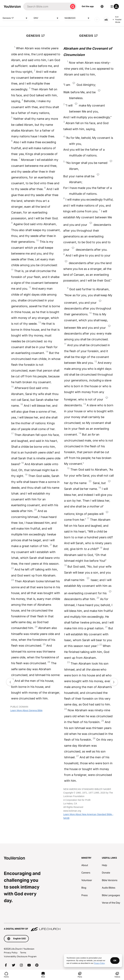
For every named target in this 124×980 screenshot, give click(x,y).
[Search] (46, 6)
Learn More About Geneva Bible (26, 710)
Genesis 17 (15, 18)
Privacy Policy (11, 953)
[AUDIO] (97, 20)
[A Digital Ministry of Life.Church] (62, 927)
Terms (23, 953)
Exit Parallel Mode (117, 19)
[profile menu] (114, 6)
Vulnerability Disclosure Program (20, 956)
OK (115, 960)
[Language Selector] (102, 6)
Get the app (88, 6)
